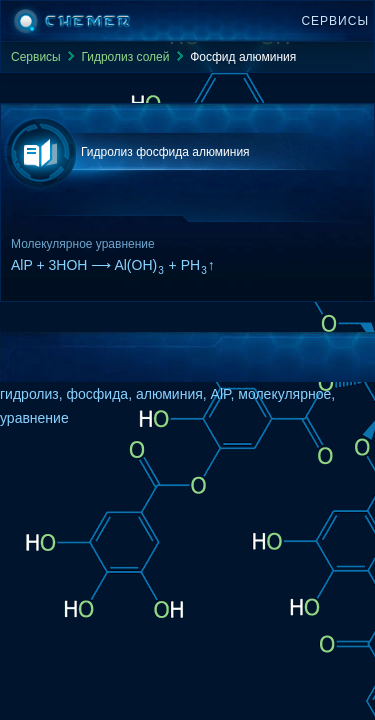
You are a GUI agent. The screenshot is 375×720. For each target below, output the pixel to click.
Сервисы (335, 21)
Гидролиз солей (125, 57)
